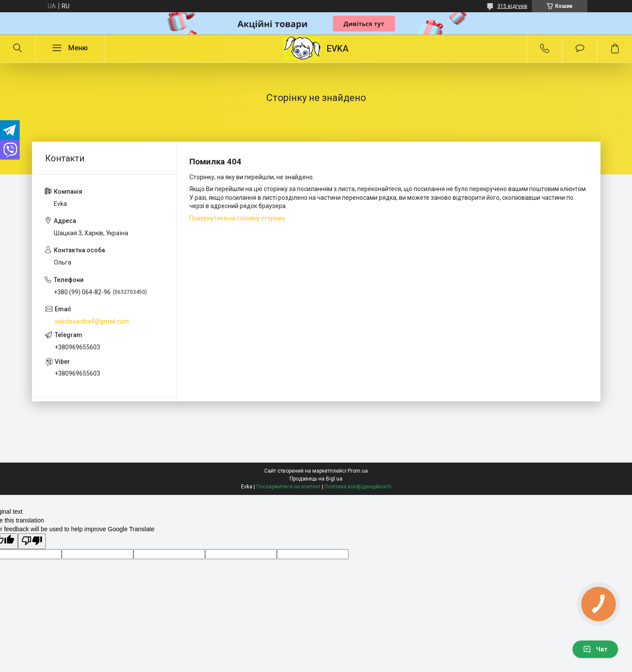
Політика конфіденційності (358, 487)
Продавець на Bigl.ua (316, 479)
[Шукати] (17, 49)
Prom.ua (358, 471)
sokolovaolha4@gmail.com (92, 321)
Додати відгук (580, 49)
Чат (595, 649)
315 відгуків (512, 6)
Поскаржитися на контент (288, 487)
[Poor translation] (32, 541)
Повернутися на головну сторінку (237, 218)
